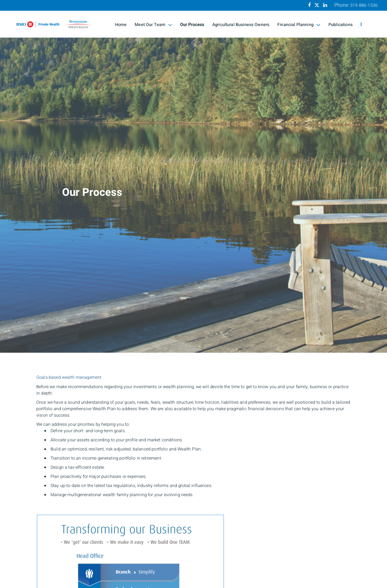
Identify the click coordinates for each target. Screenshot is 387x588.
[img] (193, 176)
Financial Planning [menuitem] (299, 25)
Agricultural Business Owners (241, 25)
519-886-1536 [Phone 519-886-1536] (364, 5)
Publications (341, 25)
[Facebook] (309, 5)
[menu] (361, 25)
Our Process (192, 25)
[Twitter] (317, 5)
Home (121, 25)
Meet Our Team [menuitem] (153, 25)
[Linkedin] (325, 5)
